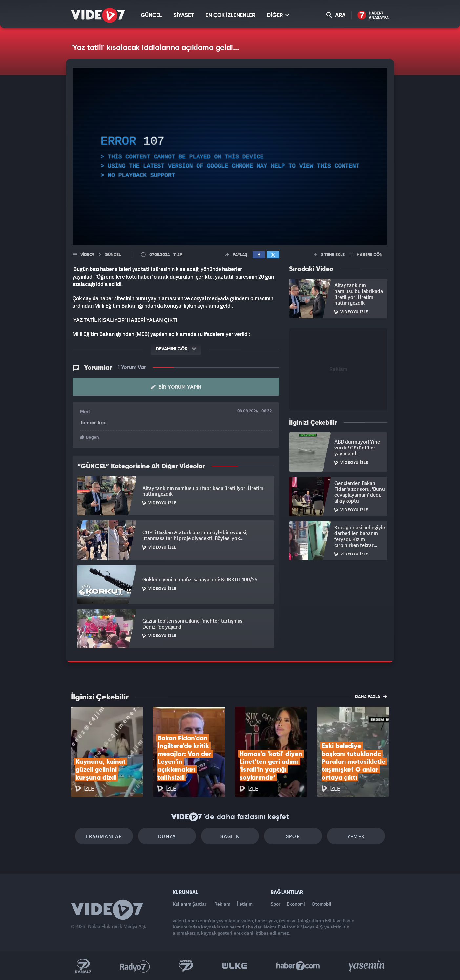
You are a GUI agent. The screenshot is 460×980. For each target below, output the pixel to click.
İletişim (245, 904)
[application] (230, 156)
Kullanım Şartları (190, 904)
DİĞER (278, 15)
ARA (336, 15)
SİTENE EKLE (329, 255)
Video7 (87, 255)
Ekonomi (296, 904)
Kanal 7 (83, 966)
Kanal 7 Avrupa (186, 966)
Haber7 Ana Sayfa (373, 16)
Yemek (356, 836)
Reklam (222, 904)
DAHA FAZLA (371, 696)
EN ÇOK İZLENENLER (230, 16)
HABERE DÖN (366, 255)
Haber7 (298, 966)
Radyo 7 (135, 966)
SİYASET (184, 16)
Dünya (167, 836)
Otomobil (322, 904)
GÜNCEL (151, 16)
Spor (293, 836)
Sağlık (230, 836)
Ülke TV (235, 966)
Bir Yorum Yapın (176, 387)
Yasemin (367, 966)
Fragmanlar (104, 836)
